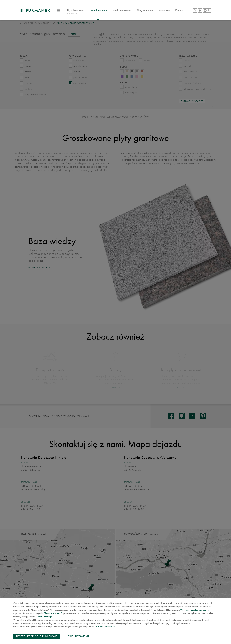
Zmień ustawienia (78, 636)
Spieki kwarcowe (122, 10)
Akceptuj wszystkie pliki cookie (37, 636)
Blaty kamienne (145, 10)
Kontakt (179, 10)
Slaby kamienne (98, 10)
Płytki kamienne (75, 12)
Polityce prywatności (106, 627)
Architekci (164, 10)
